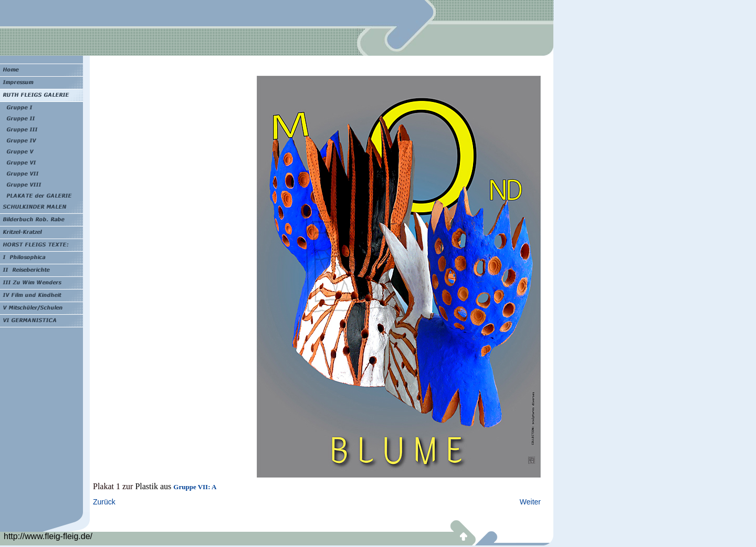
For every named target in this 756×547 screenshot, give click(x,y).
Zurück (104, 502)
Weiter (530, 502)
